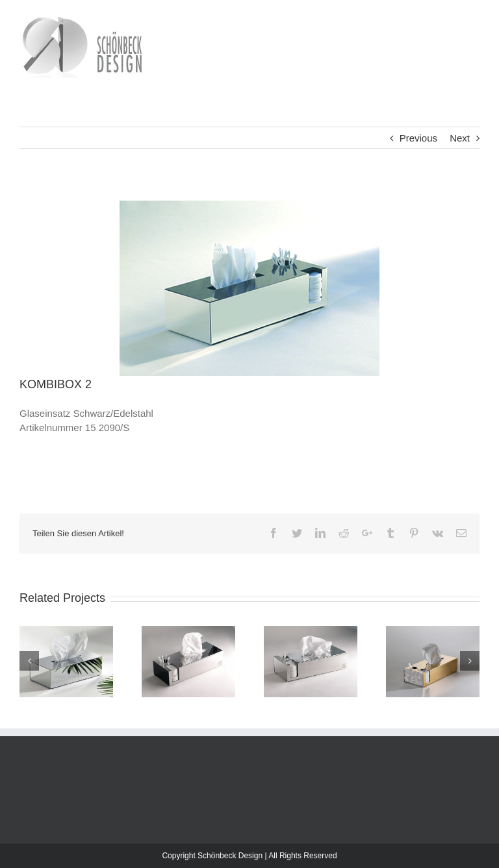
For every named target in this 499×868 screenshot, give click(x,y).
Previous (418, 138)
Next (460, 138)
